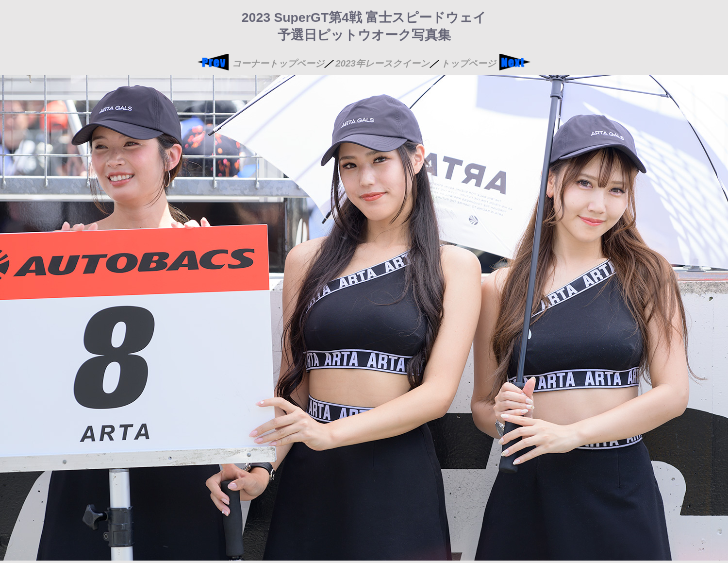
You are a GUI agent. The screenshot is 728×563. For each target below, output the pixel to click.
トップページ (468, 63)
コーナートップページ (278, 63)
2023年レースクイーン (382, 63)
